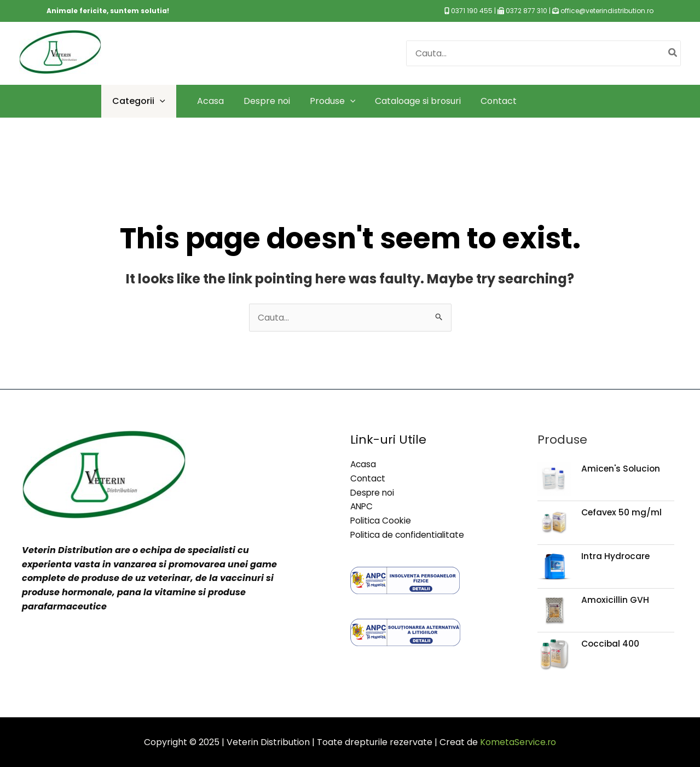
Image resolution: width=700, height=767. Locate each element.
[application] (160, 101)
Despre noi (374, 492)
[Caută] (673, 53)
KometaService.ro (518, 742)
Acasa (364, 464)
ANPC (362, 506)
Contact (368, 478)
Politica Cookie (382, 521)
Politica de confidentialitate (409, 534)
